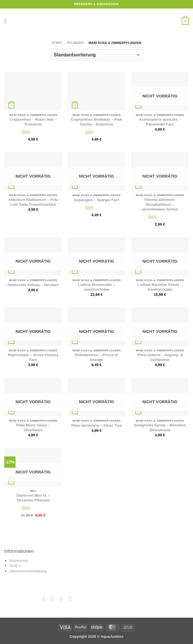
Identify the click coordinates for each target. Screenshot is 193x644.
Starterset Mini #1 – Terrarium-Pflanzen (33, 498)
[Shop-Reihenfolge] (97, 55)
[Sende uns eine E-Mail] (61, 599)
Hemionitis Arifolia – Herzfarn (33, 285)
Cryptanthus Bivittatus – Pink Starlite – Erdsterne (97, 122)
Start (57, 43)
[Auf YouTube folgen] (70, 599)
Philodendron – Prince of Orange (96, 357)
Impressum (19, 561)
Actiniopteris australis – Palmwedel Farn (160, 122)
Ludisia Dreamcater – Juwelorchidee (96, 287)
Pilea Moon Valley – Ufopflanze (33, 428)
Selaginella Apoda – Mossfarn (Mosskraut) (160, 428)
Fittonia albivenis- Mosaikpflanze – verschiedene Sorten (160, 204)
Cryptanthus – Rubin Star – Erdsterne (33, 122)
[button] (7, 21)
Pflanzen (75, 43)
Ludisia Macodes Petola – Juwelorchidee (160, 287)
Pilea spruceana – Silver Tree (97, 425)
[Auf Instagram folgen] (52, 599)
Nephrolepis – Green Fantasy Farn (33, 357)
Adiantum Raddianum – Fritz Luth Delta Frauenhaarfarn (33, 202)
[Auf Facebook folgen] (44, 599)
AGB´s (15, 566)
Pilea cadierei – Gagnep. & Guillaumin (160, 357)
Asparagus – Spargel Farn (97, 200)
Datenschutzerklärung (28, 571)
